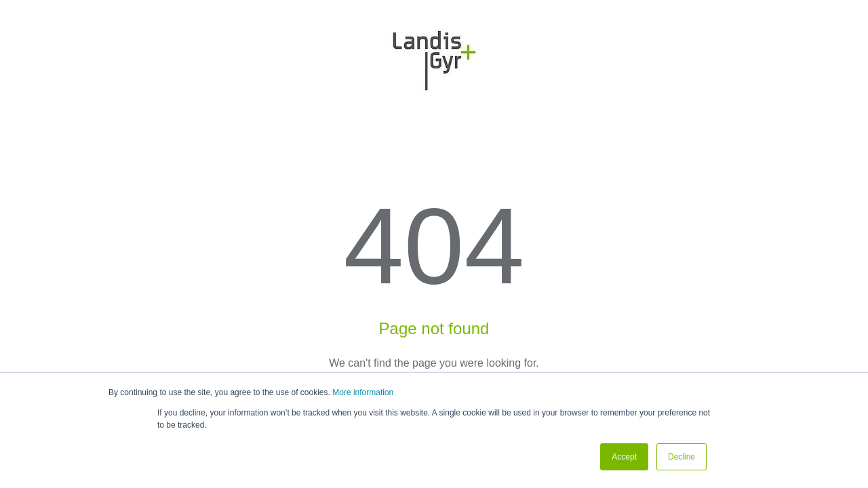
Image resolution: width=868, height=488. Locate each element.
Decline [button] (682, 457)
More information (363, 392)
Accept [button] (624, 457)
